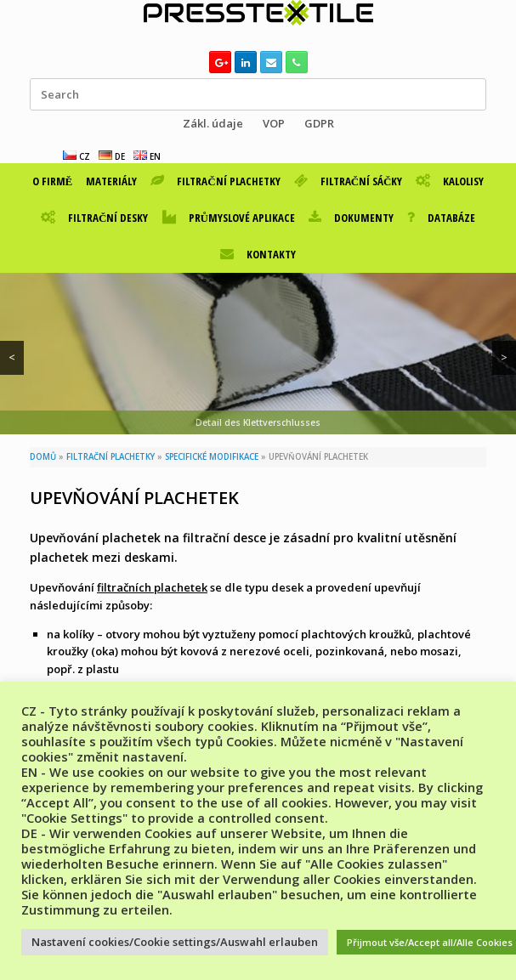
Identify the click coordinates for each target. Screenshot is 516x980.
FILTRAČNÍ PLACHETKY (215, 181)
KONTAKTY (258, 254)
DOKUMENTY (351, 218)
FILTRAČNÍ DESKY (94, 218)
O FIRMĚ (53, 181)
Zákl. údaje (213, 123)
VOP (274, 123)
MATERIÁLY (111, 181)
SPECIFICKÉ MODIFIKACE (212, 457)
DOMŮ (43, 457)
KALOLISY (450, 181)
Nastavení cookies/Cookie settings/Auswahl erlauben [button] (175, 942)
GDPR (319, 123)
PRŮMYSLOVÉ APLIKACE (229, 218)
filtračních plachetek (152, 587)
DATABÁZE (441, 218)
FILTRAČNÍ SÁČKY (349, 181)
